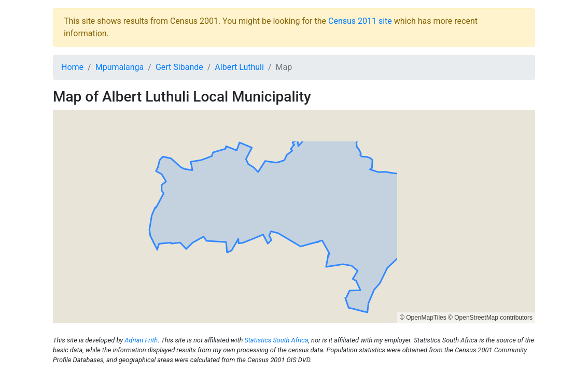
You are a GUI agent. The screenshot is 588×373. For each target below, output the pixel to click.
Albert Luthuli (239, 67)
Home (72, 67)
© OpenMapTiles (423, 318)
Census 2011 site (360, 21)
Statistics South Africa (276, 340)
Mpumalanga (120, 67)
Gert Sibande (179, 67)
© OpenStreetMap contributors (490, 318)
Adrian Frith (141, 340)
